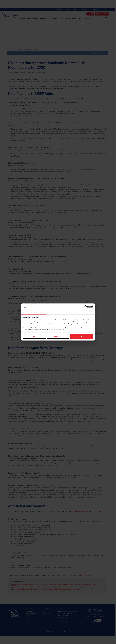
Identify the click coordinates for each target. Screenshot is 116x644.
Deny (35, 336)
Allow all (81, 336)
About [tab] (82, 312)
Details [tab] (58, 312)
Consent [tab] (34, 312)
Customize (58, 336)
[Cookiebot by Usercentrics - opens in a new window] (86, 307)
